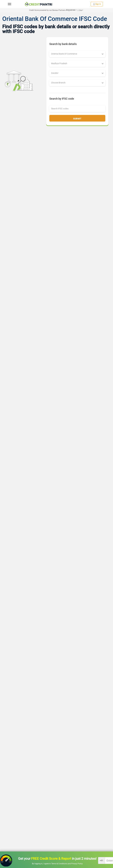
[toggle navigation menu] (10, 4)
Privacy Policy (77, 864)
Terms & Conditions (59, 864)
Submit (77, 119)
